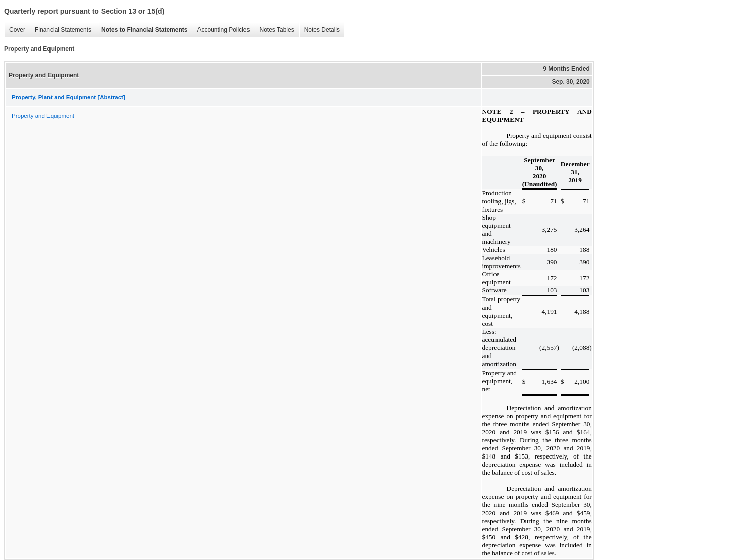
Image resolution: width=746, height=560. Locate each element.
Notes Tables (275, 30)
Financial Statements (61, 30)
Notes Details (319, 30)
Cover (15, 30)
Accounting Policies (221, 30)
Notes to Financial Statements (142, 30)
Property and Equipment (43, 116)
